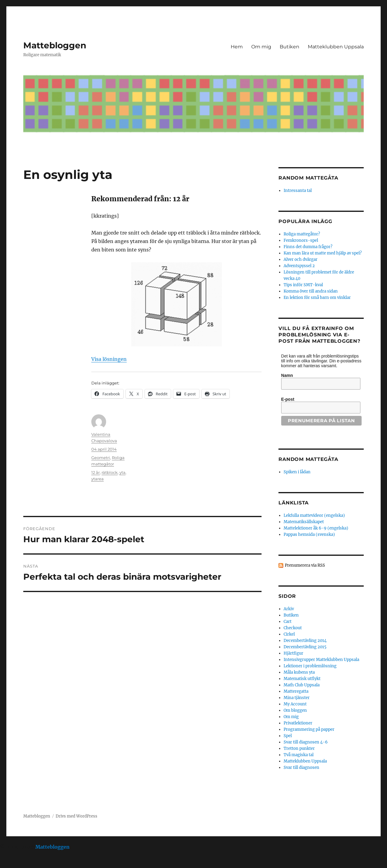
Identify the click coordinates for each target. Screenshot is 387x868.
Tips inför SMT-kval (303, 285)
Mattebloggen (55, 45)
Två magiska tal (299, 755)
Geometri (101, 458)
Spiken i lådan (297, 472)
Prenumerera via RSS (305, 565)
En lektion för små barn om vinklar (317, 298)
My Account (295, 704)
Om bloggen (295, 710)
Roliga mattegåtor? (302, 234)
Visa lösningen (109, 359)
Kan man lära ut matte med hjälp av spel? (323, 253)
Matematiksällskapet (304, 522)
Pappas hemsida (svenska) (309, 534)
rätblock (110, 472)
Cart (288, 622)
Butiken (289, 47)
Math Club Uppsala (302, 685)
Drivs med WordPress (76, 816)
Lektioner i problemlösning (310, 666)
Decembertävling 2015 (305, 647)
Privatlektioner (298, 723)
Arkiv (289, 609)
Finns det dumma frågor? (308, 247)
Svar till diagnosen (301, 768)
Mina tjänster (297, 698)
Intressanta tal (298, 191)
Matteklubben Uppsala (336, 47)
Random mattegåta (308, 459)
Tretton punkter (299, 748)
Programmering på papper (309, 729)
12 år (96, 472)
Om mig (261, 47)
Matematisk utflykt (302, 679)
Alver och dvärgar (301, 259)
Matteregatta (296, 691)
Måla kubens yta (299, 672)
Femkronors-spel (301, 240)
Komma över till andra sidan (311, 291)
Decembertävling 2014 (305, 641)
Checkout (293, 628)
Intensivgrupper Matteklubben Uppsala (321, 660)
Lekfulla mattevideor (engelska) (314, 515)
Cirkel (289, 634)
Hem (237, 47)
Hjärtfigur (293, 653)
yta (122, 472)
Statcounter (14, 864)
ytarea (98, 479)
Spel (288, 736)
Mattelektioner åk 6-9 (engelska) (316, 528)
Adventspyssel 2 (299, 266)
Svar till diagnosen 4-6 (306, 742)
